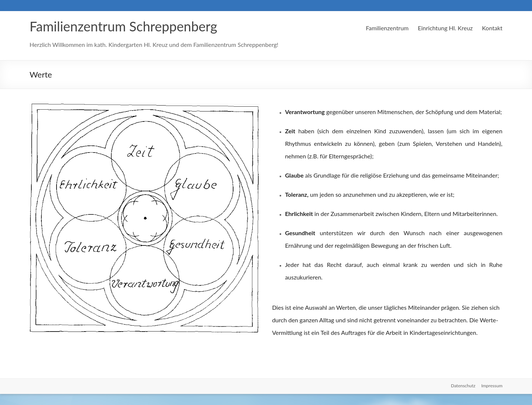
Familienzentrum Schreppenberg (123, 26)
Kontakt (492, 28)
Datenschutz (463, 386)
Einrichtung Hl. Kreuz (445, 28)
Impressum (492, 386)
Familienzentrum (387, 28)
